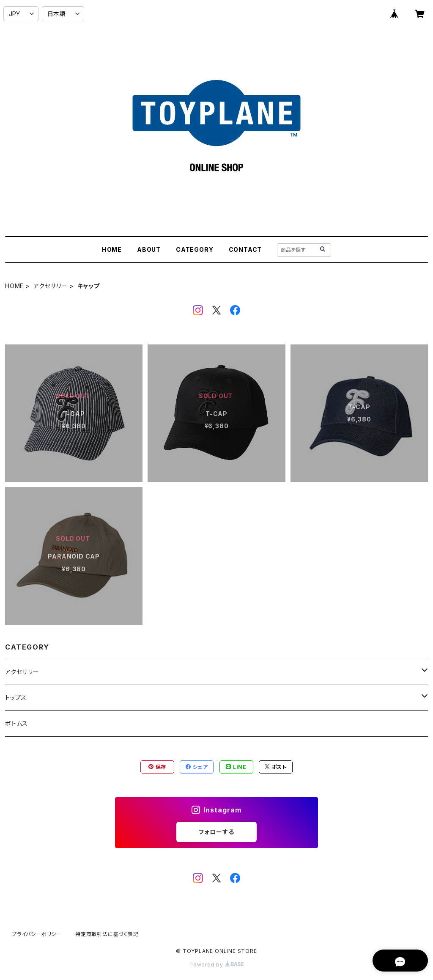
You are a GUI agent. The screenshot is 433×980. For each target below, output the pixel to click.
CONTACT (245, 249)
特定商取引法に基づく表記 (107, 934)
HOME (112, 249)
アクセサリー (51, 286)
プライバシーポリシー (37, 934)
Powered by (216, 965)
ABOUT (149, 249)
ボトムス (16, 723)
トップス (16, 698)
